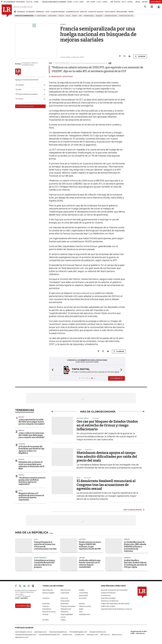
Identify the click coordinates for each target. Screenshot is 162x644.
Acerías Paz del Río (126, 16)
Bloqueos (99, 16)
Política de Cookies (108, 606)
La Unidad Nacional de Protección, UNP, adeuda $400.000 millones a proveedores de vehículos (135, 547)
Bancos (21, 430)
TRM (80, 16)
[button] (52, 370)
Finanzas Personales (68, 606)
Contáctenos (106, 595)
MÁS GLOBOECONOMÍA (133, 510)
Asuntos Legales (48, 593)
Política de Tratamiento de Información (115, 603)
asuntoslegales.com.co (24, 632)
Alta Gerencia (66, 590)
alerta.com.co (117, 635)
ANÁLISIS (84, 12)
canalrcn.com (67, 635)
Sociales (46, 620)
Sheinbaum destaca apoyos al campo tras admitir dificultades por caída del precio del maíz (107, 457)
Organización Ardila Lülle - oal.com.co (139, 632)
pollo (68, 16)
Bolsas (21, 417)
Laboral (82, 558)
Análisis (82, 590)
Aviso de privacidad (108, 598)
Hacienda (22, 444)
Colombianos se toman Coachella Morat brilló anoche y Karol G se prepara (44, 564)
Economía (83, 598)
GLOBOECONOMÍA (58, 12)
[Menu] (15, 12)
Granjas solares (111, 16)
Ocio (81, 612)
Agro (21, 491)
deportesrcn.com (22, 637)
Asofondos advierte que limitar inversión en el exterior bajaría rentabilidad (90, 564)
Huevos (61, 16)
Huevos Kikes (41, 16)
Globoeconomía (85, 606)
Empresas (46, 603)
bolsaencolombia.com (98, 632)
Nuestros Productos (108, 593)
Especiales (65, 603)
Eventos (82, 603)
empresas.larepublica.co (58, 632)
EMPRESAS (40, 12)
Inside (81, 609)
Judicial (127, 539)
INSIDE (131, 12)
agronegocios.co (41, 632)
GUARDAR (140, 56)
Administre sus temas (25, 106)
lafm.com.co (105, 635)
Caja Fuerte (65, 593)
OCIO (47, 12)
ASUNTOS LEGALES (96, 12)
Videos (63, 620)
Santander (52, 16)
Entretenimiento (40, 558)
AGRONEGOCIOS (72, 12)
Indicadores (47, 609)
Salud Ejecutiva (85, 614)
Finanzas (46, 606)
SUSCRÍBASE (156, 2)
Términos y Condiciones (110, 601)
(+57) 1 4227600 (21, 598)
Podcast (45, 614)
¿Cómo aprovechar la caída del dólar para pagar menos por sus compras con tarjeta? (32, 422)
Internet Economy (49, 612)
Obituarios (64, 612)
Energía (21, 459)
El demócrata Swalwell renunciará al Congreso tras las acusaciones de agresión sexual (106, 485)
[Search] (145, 7)
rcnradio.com (79, 635)
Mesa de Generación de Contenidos (114, 590)
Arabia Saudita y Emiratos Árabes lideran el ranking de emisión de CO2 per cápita (135, 564)
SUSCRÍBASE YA (116, 378)
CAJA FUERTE (110, 12)
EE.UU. (36, 539)
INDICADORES (122, 12)
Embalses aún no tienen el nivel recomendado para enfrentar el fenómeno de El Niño (31, 465)
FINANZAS (21, 12)
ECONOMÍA (30, 12)
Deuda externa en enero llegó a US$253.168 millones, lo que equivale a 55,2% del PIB (90, 545)
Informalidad (89, 16)
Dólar (74, 16)
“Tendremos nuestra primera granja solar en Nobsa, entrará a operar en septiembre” (32, 481)
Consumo (46, 598)
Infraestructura (66, 609)
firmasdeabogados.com (78, 632)
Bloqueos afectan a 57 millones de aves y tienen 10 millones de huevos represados (31, 497)
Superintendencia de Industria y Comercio (117, 609)
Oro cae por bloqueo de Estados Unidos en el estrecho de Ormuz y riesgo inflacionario (107, 425)
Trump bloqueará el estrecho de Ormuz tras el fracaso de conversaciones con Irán (45, 545)
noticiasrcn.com (92, 635)
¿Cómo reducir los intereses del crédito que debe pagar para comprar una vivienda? (32, 435)
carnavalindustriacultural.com (49, 635)
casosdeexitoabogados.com (26, 635)
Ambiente (127, 558)
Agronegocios (48, 590)
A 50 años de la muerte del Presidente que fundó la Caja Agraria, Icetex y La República (31, 450)
